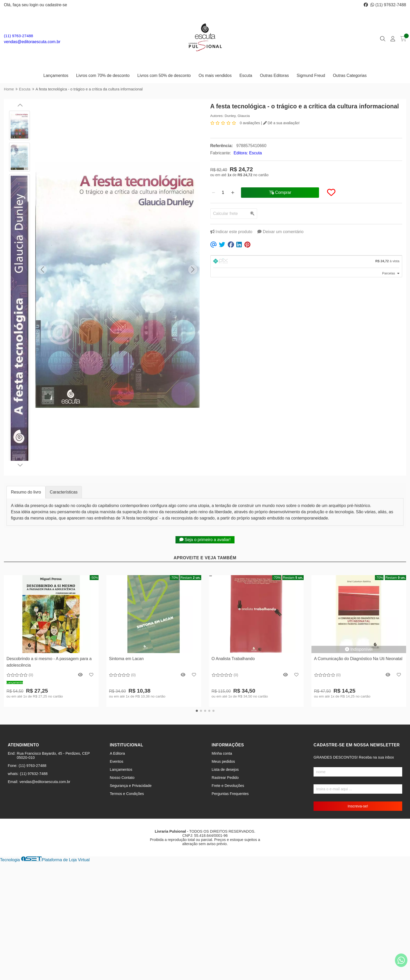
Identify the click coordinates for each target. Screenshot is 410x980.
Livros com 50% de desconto (164, 75)
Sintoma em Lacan (126, 659)
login (35, 5)
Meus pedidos (223, 761)
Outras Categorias (350, 75)
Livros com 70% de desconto (103, 75)
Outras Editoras (274, 75)
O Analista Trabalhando (233, 659)
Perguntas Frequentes (230, 794)
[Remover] (213, 193)
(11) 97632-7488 (388, 5)
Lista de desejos (225, 769)
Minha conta (222, 753)
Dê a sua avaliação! (281, 123)
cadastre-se (56, 5)
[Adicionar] (233, 193)
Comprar (51, 645)
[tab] (306, 262)
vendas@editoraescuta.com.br (32, 42)
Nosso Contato (122, 778)
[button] (42, 270)
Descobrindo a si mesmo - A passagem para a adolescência (49, 662)
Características (64, 492)
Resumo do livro (26, 492)
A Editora (117, 753)
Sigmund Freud (311, 75)
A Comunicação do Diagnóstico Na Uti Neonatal (358, 659)
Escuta (246, 75)
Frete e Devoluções (228, 786)
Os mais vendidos (215, 75)
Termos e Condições (127, 794)
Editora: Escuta (248, 153)
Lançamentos (56, 75)
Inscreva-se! (358, 806)
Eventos (116, 761)
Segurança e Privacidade (131, 786)
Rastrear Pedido (225, 778)
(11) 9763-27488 (18, 36)
